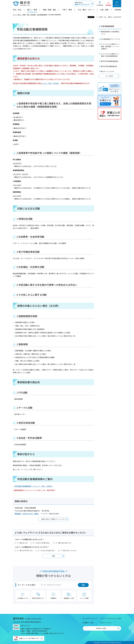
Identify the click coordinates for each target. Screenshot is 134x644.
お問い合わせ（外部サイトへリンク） (53, 519)
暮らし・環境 (22, 15)
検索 (83, 585)
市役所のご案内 (101, 628)
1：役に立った (22, 543)
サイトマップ (107, 623)
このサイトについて (91, 618)
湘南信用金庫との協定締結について (110, 33)
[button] (100, 4)
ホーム (15, 15)
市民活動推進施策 (42, 15)
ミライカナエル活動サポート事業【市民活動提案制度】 (110, 55)
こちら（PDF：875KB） (51, 83)
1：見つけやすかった (25, 550)
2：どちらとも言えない (42, 543)
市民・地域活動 (31, 15)
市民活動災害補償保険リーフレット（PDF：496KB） (34, 486)
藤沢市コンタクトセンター (83, 4)
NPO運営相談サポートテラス (110, 39)
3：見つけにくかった (68, 550)
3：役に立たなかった (63, 543)
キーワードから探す (27, 585)
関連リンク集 (89, 623)
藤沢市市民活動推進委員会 (110, 61)
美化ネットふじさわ (107, 71)
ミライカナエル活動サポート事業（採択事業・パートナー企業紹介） (110, 46)
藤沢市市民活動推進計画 (109, 66)
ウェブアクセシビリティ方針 (112, 618)
